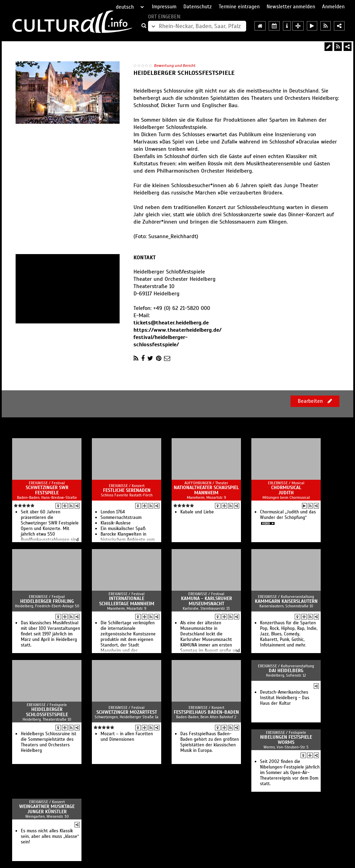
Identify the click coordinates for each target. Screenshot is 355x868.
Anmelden (333, 7)
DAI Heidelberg (286, 671)
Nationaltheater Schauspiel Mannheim (206, 490)
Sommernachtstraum (121, 518)
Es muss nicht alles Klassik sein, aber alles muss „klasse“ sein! (50, 836)
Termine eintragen (239, 7)
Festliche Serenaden (127, 490)
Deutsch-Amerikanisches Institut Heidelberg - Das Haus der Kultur (285, 698)
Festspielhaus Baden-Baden (206, 712)
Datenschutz (198, 7)
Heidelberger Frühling (47, 601)
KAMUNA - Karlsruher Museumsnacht (206, 601)
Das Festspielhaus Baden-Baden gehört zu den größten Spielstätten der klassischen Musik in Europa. (210, 742)
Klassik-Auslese (116, 523)
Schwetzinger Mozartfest (127, 712)
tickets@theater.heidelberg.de (171, 323)
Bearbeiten (315, 401)
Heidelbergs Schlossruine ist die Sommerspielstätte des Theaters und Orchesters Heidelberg (49, 742)
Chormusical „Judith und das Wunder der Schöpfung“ (288, 515)
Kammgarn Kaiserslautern (286, 601)
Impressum (164, 7)
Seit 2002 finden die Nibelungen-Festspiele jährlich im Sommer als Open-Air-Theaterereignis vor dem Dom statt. (290, 773)
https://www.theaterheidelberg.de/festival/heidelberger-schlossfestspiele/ (177, 337)
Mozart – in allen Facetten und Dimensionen (127, 737)
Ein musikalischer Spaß (123, 529)
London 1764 (113, 512)
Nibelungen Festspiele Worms (286, 740)
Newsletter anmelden (291, 7)
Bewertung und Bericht (175, 66)
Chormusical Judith (286, 490)
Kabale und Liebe (197, 512)
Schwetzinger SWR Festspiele (47, 490)
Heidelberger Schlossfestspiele (47, 712)
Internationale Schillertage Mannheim (127, 601)
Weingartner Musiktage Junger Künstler (47, 809)
